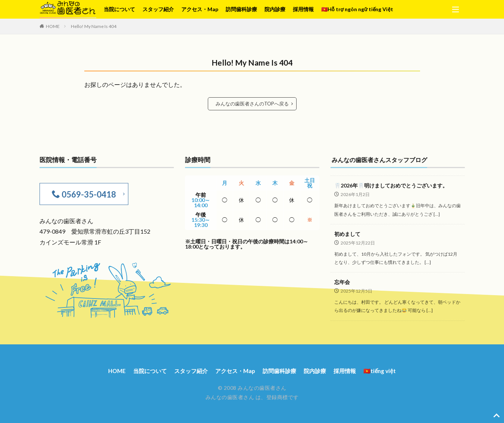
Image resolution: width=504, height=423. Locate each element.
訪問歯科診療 (241, 9)
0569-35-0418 (87, 193)
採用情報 (303, 9)
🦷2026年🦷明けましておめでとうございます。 (391, 185)
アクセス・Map (200, 9)
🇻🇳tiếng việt (386, 370)
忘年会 (342, 282)
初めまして (347, 233)
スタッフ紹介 (158, 9)
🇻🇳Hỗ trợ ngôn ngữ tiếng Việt (357, 9)
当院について (119, 9)
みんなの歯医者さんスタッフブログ (382, 159)
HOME (53, 26)
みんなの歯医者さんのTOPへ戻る (252, 103)
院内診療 (275, 9)
